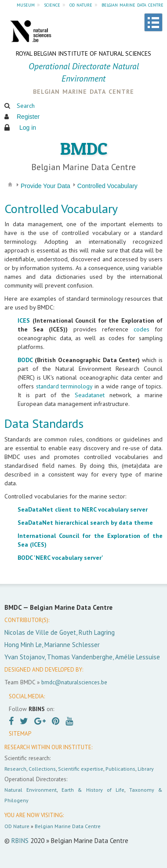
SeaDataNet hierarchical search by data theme (85, 523)
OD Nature (17, 826)
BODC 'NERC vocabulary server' (60, 558)
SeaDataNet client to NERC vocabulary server (83, 509)
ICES (24, 320)
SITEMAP (20, 734)
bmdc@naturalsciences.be (74, 682)
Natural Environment (31, 790)
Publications (120, 769)
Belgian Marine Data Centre (68, 826)
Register (28, 117)
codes (142, 329)
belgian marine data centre (133, 4)
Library (146, 769)
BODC (25, 360)
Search (26, 106)
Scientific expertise (81, 769)
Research (15, 769)
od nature (81, 4)
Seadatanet (90, 395)
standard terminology (64, 386)
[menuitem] (10, 184)
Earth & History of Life (93, 790)
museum (26, 4)
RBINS (20, 841)
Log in (28, 128)
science (52, 4)
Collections (42, 769)
